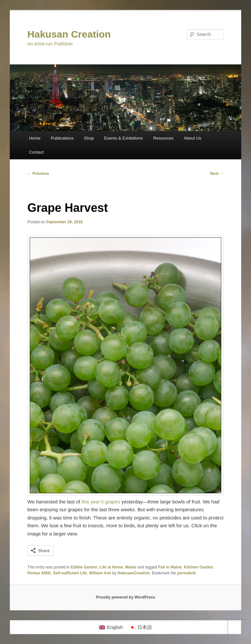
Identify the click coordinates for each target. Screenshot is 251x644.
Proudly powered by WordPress (125, 597)
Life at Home (111, 567)
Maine (131, 567)
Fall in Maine (170, 567)
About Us (192, 138)
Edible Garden (84, 567)
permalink (186, 573)
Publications (62, 138)
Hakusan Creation (69, 34)
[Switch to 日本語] (141, 627)
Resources (163, 138)
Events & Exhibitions (124, 138)
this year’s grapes (101, 502)
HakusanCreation (134, 573)
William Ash (100, 573)
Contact (36, 152)
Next (217, 174)
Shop (89, 138)
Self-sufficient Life (70, 573)
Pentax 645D (39, 573)
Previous (38, 174)
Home (35, 138)
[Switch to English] (111, 627)
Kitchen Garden (199, 567)
